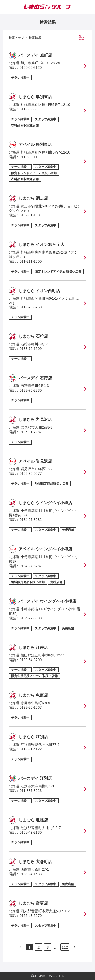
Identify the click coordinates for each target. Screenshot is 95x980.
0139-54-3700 (31, 660)
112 (65, 947)
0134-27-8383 (31, 618)
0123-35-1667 (31, 707)
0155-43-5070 (31, 916)
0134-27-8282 (31, 520)
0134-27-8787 (31, 566)
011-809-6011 (31, 109)
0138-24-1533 (31, 874)
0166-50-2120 (31, 67)
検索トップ (16, 38)
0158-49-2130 (31, 832)
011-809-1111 (31, 157)
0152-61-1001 (31, 215)
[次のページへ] (75, 947)
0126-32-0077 (31, 474)
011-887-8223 (31, 791)
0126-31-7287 (31, 432)
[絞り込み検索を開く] (81, 38)
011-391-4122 (31, 749)
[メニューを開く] (9, 7)
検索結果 (35, 38)
